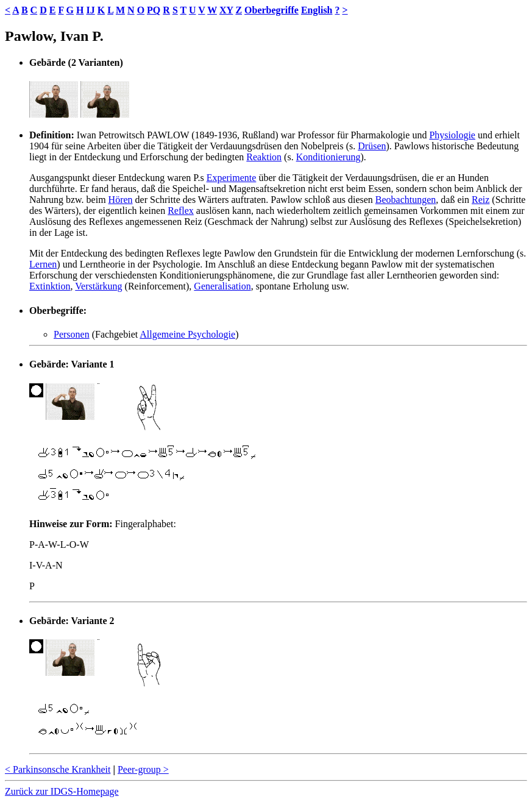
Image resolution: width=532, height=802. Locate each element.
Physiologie (452, 135)
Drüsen (372, 146)
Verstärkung (98, 286)
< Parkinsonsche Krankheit (58, 769)
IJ (90, 10)
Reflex (181, 211)
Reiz (481, 200)
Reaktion (264, 157)
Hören (121, 200)
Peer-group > (143, 769)
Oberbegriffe (271, 10)
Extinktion (50, 286)
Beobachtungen (406, 200)
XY (226, 10)
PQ (154, 10)
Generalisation (222, 286)
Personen (72, 334)
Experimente (232, 178)
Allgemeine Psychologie (187, 334)
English (317, 10)
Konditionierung (328, 157)
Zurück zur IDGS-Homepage (62, 791)
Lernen (43, 264)
